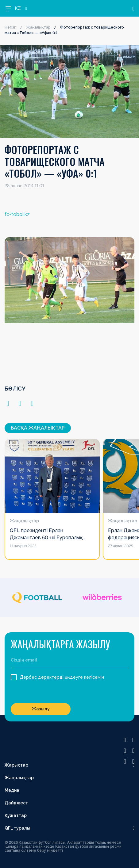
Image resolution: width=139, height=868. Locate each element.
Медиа (12, 790)
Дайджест (16, 803)
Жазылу (41, 709)
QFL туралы (17, 828)
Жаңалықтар (38, 27)
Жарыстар (16, 765)
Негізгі (11, 27)
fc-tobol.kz (17, 214)
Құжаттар (16, 815)
